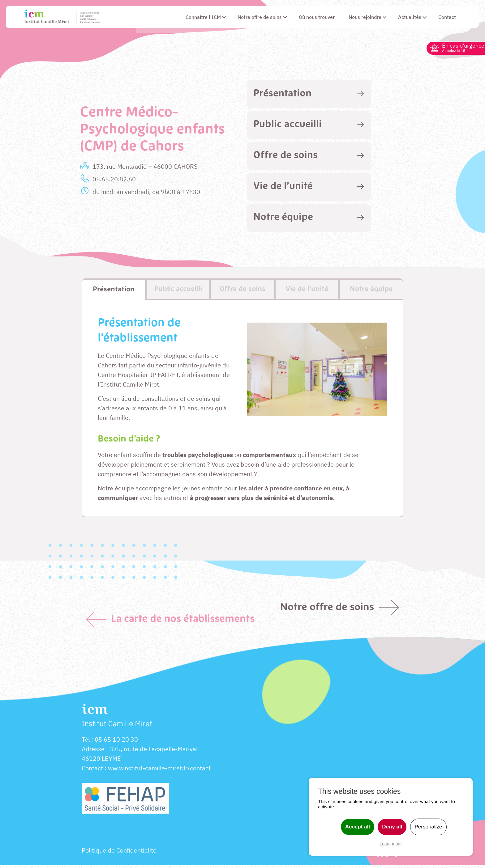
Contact (92, 771)
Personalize (429, 827)
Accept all (358, 827)
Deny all (392, 827)
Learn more (391, 844)
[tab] (309, 94)
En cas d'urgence (461, 47)
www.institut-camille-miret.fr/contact (159, 771)
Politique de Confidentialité (119, 853)
